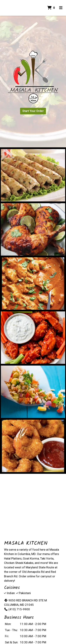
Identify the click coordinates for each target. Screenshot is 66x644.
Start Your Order (33, 111)
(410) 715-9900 (17, 609)
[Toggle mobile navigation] (61, 8)
